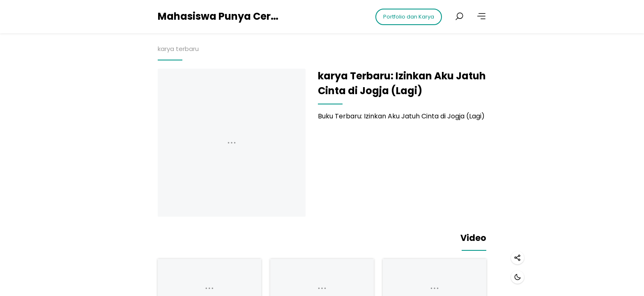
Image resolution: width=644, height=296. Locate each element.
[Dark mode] (517, 277)
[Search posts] (459, 16)
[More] (481, 16)
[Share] (517, 258)
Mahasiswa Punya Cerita (219, 16)
